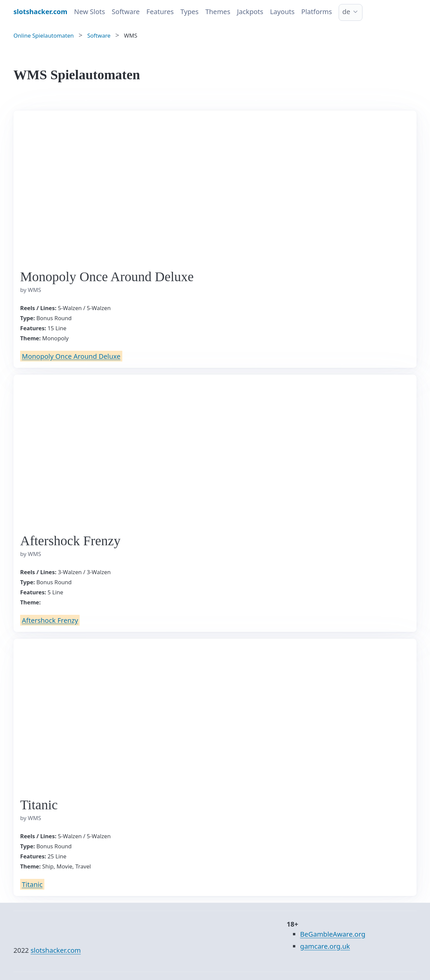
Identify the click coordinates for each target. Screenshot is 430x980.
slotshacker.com (56, 950)
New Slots (90, 12)
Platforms (317, 12)
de (346, 12)
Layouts (282, 12)
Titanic (32, 884)
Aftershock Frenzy (50, 620)
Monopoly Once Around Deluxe (71, 356)
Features (160, 12)
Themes (218, 12)
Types (189, 12)
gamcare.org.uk (325, 946)
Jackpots (250, 12)
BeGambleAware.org (333, 934)
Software (126, 12)
